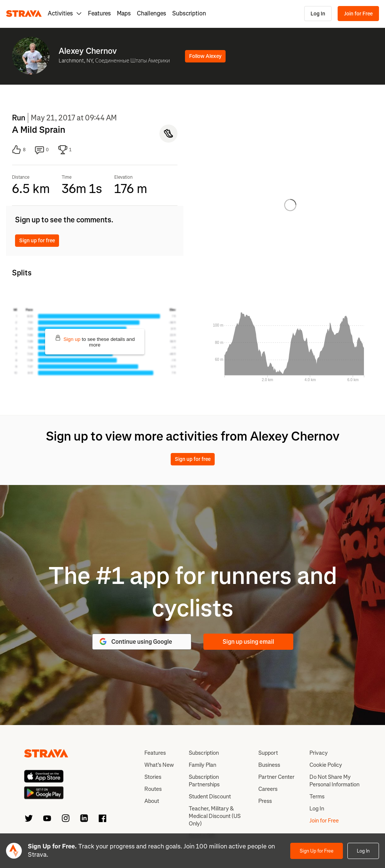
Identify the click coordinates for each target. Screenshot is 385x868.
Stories (153, 777)
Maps (124, 13)
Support (268, 753)
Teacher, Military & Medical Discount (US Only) (215, 816)
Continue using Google (135, 641)
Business (269, 765)
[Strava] (24, 14)
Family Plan (202, 765)
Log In (318, 14)
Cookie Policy (326, 765)
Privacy (319, 753)
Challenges (152, 13)
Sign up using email (248, 642)
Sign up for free (37, 241)
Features (99, 13)
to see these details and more (95, 341)
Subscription (189, 13)
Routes (153, 789)
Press (265, 801)
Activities (65, 13)
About (152, 801)
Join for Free (358, 14)
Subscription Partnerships (204, 781)
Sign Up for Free (317, 851)
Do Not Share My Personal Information (334, 781)
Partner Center (276, 777)
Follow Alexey (205, 56)
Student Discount (210, 797)
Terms (317, 797)
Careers (268, 789)
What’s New (159, 765)
